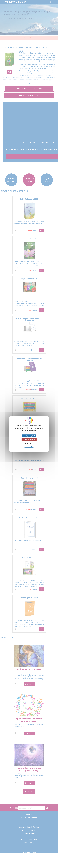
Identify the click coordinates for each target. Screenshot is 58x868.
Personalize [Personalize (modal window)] (29, 444)
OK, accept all (29, 436)
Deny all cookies (29, 440)
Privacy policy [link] (29, 447)
